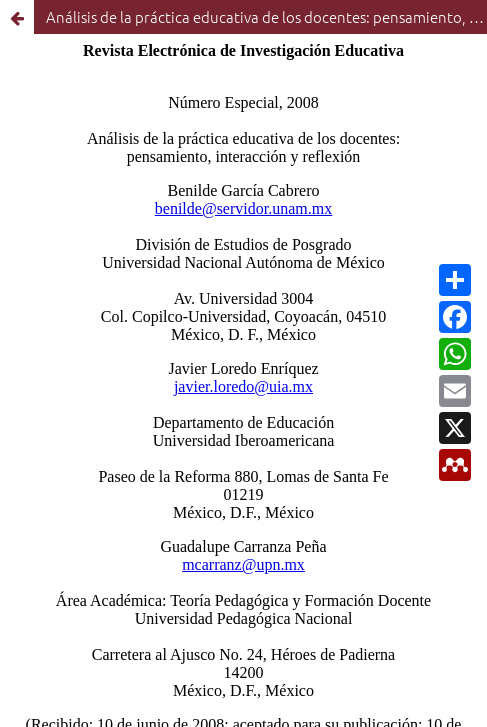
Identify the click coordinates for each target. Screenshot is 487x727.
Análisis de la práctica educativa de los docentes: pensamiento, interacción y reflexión (266, 16)
